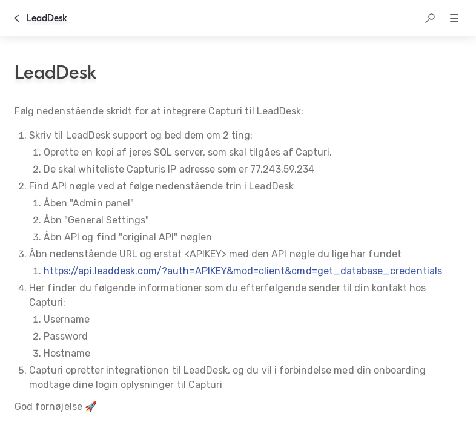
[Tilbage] (17, 18)
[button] (430, 18)
